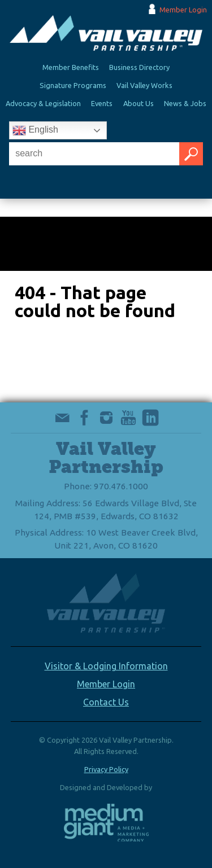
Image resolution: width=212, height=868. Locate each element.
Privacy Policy (106, 769)
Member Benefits (71, 67)
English (35, 130)
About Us (139, 103)
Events (102, 103)
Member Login (183, 10)
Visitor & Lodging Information (106, 666)
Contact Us (106, 702)
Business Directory (139, 67)
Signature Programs (73, 85)
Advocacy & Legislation (43, 103)
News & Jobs (185, 103)
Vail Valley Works (144, 85)
